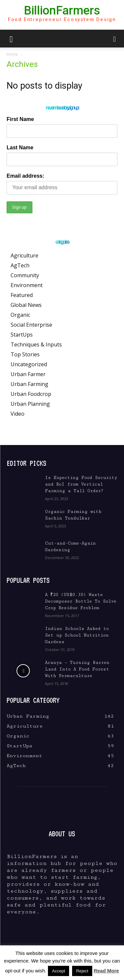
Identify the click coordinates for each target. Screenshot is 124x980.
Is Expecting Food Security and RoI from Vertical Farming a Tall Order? (81, 484)
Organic (20, 315)
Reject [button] (82, 971)
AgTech (20, 265)
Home (12, 54)
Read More (106, 971)
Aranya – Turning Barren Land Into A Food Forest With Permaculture (77, 669)
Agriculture (24, 255)
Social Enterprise (31, 325)
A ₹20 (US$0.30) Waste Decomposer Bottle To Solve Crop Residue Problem (81, 601)
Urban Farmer (28, 374)
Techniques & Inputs (36, 344)
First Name (20, 119)
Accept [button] (59, 971)
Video (18, 414)
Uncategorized (29, 364)
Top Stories (25, 354)
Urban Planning (30, 404)
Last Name (20, 148)
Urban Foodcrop (31, 394)
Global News (26, 305)
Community (25, 275)
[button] (11, 39)
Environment (27, 285)
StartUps (22, 335)
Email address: (25, 176)
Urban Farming (29, 384)
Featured (22, 295)
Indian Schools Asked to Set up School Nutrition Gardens (77, 635)
